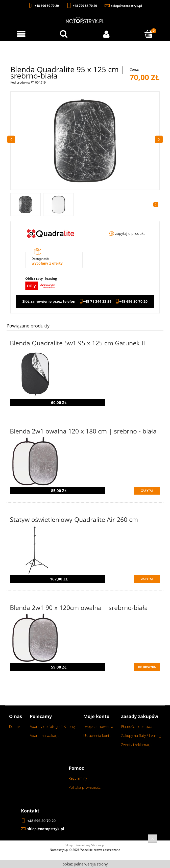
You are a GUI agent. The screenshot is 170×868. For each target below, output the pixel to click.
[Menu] (21, 34)
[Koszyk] (149, 34)
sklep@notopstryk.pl (46, 829)
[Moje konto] (106, 34)
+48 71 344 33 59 (97, 301)
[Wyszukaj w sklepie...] (64, 34)
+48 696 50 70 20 (133, 301)
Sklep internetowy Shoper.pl (85, 845)
